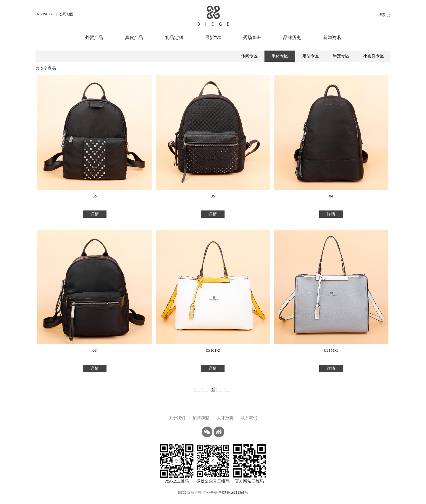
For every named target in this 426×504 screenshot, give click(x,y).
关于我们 (177, 418)
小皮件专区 (374, 56)
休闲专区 (249, 56)
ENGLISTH (45, 14)
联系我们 (249, 418)
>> (219, 389)
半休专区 (280, 56)
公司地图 (67, 14)
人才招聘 (225, 418)
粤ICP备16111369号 (233, 492)
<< (205, 389)
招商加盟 (201, 418)
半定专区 (341, 56)
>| (227, 389)
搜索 (384, 15)
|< (198, 389)
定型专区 (311, 56)
